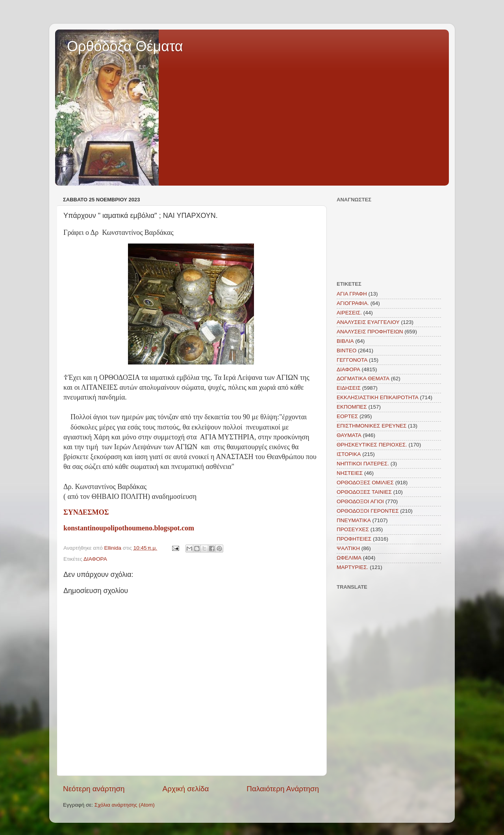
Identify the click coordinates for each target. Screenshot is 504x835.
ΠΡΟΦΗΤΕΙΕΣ (354, 539)
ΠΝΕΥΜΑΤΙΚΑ (354, 520)
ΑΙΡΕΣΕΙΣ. (349, 313)
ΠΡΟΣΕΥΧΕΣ (353, 529)
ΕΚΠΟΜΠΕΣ (352, 407)
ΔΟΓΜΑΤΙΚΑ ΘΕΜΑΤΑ (363, 378)
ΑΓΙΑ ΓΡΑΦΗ (352, 294)
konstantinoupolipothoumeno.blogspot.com (129, 528)
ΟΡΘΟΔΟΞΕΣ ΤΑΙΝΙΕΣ (364, 492)
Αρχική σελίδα (186, 789)
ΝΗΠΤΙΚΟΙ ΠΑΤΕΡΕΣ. (363, 464)
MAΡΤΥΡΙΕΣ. (352, 567)
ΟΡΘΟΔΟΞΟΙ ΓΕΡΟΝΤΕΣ (368, 511)
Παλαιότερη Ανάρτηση (283, 789)
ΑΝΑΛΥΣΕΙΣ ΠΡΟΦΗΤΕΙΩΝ (370, 332)
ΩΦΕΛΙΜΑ (349, 558)
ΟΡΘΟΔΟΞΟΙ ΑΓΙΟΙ (360, 501)
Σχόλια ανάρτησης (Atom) (125, 805)
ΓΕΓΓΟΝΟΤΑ (352, 360)
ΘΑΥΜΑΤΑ (349, 435)
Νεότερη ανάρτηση (94, 789)
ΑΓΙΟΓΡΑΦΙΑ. (353, 303)
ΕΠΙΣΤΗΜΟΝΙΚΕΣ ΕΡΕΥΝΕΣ (372, 426)
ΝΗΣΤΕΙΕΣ (350, 473)
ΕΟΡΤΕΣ (347, 416)
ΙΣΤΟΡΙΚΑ (349, 454)
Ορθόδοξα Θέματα (125, 46)
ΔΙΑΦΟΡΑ (95, 559)
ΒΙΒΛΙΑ (345, 341)
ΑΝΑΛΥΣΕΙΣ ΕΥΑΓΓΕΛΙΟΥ (368, 322)
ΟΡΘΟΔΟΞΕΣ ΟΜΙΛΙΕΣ (365, 483)
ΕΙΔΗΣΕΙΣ (349, 388)
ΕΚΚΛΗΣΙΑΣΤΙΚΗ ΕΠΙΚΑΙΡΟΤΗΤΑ (378, 397)
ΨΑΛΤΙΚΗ (348, 548)
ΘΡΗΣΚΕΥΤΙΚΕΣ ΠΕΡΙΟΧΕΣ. (372, 445)
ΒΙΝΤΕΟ (346, 351)
